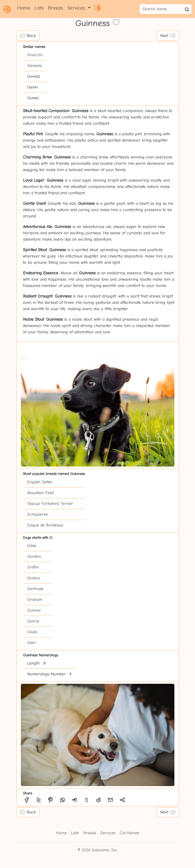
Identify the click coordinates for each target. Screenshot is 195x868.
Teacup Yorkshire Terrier (50, 504)
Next (168, 36)
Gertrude (35, 589)
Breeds (56, 8)
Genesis (34, 66)
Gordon (34, 557)
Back (28, 36)
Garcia (33, 621)
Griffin (33, 567)
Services (108, 833)
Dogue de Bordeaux (45, 525)
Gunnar (34, 610)
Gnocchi (35, 55)
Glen (31, 643)
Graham (35, 600)
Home (24, 8)
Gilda (32, 546)
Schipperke (37, 514)
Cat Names (130, 833)
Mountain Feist (40, 493)
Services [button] (77, 8)
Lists (39, 8)
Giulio (32, 632)
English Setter (40, 482)
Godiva (33, 578)
